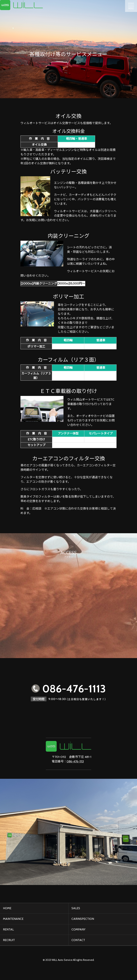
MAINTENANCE (13, 919)
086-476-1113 (75, 761)
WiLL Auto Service (62, 960)
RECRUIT (9, 940)
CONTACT (78, 940)
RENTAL (8, 929)
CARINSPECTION (83, 919)
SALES (76, 908)
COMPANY (78, 929)
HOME (7, 908)
